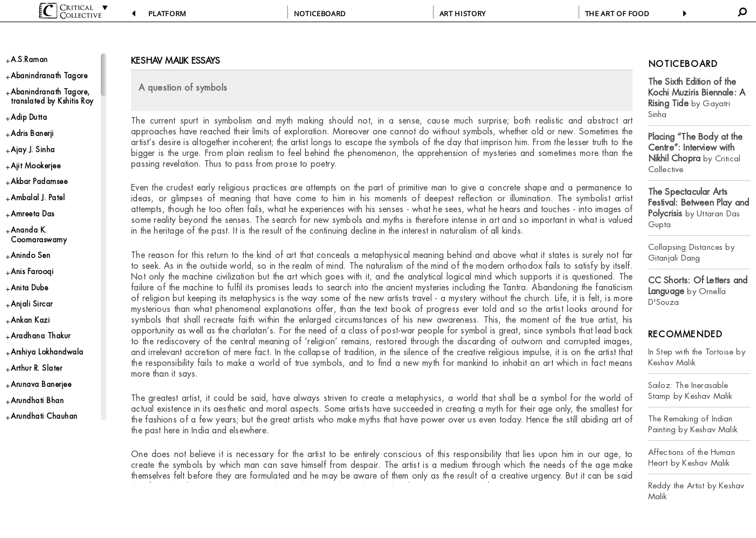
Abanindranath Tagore (40, 84)
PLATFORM (167, 13)
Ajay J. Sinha (36, 185)
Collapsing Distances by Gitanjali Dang (691, 252)
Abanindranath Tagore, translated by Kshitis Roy (54, 120)
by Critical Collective (695, 153)
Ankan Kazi (33, 376)
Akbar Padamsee (44, 221)
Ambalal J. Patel (42, 239)
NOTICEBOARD (320, 13)
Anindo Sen (34, 304)
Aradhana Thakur (45, 394)
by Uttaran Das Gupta (699, 208)
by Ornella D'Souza (698, 291)
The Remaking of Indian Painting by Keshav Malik (693, 424)
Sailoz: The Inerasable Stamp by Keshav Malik (690, 390)
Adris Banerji (36, 167)
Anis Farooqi (36, 322)
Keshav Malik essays (176, 61)
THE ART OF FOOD (617, 13)
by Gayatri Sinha (697, 98)
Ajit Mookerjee (40, 203)
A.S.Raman (32, 61)
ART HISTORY (463, 13)
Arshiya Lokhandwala (53, 412)
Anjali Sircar (35, 358)
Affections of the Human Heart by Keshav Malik (692, 457)
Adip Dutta (32, 149)
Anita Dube (33, 340)
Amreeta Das (37, 257)
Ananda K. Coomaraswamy (43, 280)
